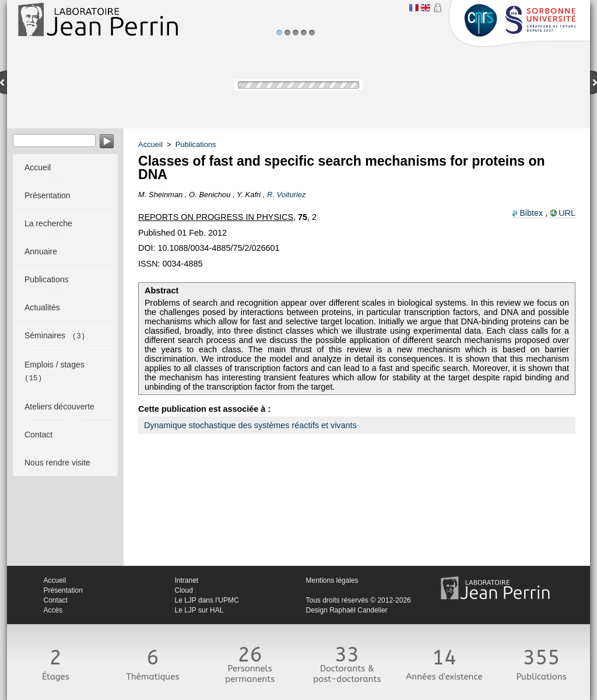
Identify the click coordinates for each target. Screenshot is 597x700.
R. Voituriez (286, 195)
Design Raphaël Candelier (347, 610)
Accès (53, 610)
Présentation (63, 590)
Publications (196, 144)
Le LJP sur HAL (199, 610)
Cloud (184, 590)
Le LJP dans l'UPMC (207, 600)
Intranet (187, 580)
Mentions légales (332, 580)
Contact (56, 600)
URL (567, 213)
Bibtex (531, 213)
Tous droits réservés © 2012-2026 (359, 600)
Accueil (150, 144)
